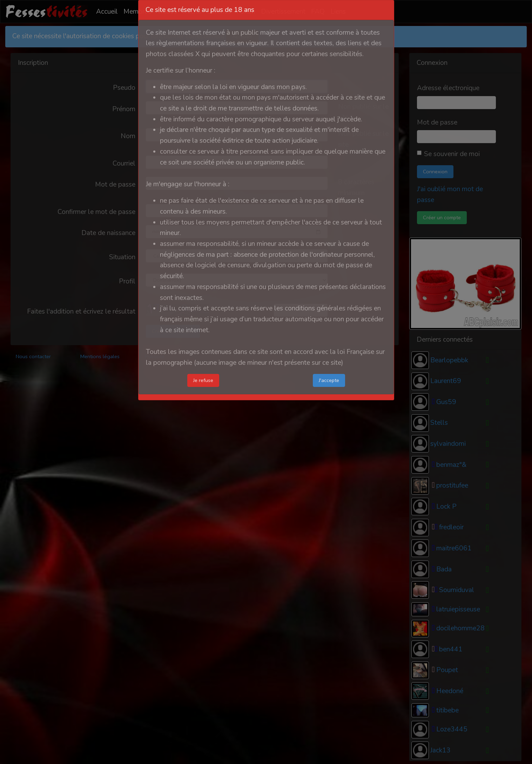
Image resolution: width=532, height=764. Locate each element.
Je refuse (203, 380)
